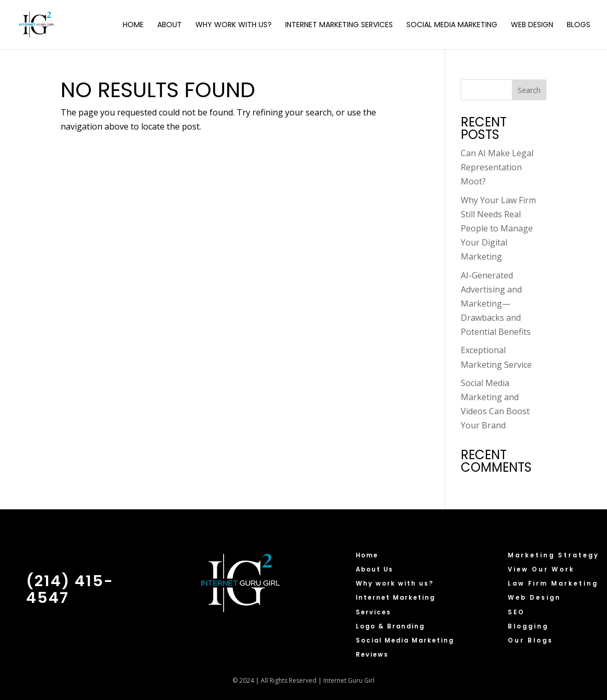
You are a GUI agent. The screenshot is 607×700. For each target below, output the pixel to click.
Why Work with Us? (234, 25)
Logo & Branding (390, 626)
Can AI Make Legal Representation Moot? (497, 167)
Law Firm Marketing (553, 584)
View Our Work (541, 569)
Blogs (579, 25)
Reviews (372, 655)
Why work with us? (395, 584)
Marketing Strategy (553, 555)
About (170, 25)
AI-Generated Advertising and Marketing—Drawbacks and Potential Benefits (496, 304)
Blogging (528, 626)
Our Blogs (530, 640)
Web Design (532, 25)
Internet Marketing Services (339, 25)
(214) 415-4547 (70, 589)
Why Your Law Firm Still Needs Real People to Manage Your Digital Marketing (498, 229)
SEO (516, 612)
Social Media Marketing (452, 25)
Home (133, 25)
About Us (375, 569)
